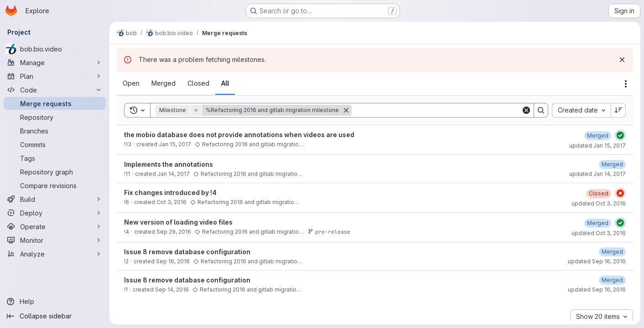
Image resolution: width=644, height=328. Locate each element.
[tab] (131, 83)
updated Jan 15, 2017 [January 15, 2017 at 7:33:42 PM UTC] (597, 146)
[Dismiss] (622, 60)
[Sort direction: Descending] (618, 110)
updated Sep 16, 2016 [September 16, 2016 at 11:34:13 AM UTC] (597, 261)
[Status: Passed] (620, 135)
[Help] (55, 302)
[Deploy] (55, 213)
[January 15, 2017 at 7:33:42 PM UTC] (598, 136)
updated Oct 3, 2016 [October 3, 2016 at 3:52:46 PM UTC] (599, 233)
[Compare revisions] (55, 185)
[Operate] (55, 226)
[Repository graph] (55, 172)
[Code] (55, 90)
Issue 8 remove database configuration (187, 252)
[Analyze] (55, 254)
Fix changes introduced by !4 (170, 192)
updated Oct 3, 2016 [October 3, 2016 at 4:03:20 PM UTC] (599, 203)
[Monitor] (55, 240)
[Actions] (626, 84)
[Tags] (55, 158)
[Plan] (55, 76)
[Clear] (526, 110)
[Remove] (346, 110)
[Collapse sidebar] (55, 316)
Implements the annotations (169, 164)
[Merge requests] (55, 103)
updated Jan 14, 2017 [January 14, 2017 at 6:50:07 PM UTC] (597, 174)
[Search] (436, 110)
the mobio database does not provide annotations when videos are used (239, 135)
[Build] (55, 199)
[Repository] (55, 117)
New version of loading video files (178, 222)
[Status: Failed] (620, 193)
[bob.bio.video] (55, 49)
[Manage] (55, 62)
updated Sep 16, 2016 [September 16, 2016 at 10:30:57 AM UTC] (597, 290)
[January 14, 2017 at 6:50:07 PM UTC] (612, 164)
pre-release (329, 232)
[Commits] (55, 144)
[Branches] (55, 131)
